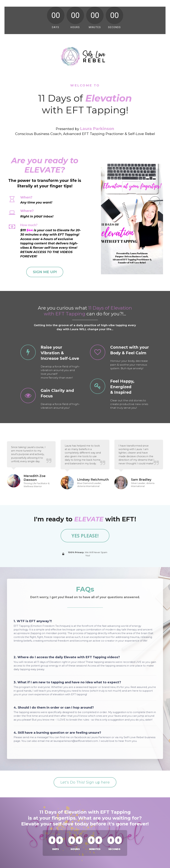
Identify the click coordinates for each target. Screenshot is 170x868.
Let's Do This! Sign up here (85, 782)
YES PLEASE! (85, 536)
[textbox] (51, 225)
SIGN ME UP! (45, 272)
